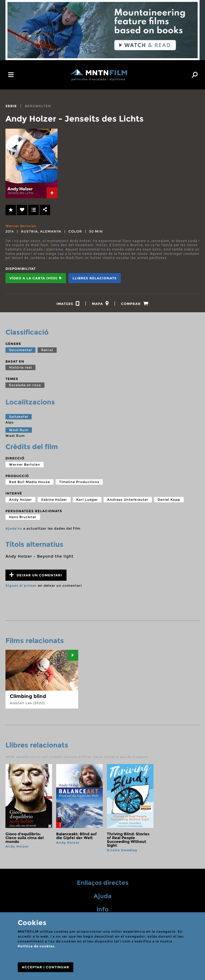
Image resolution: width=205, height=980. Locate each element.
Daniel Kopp (169, 500)
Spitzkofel (19, 417)
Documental (20, 350)
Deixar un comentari (36, 575)
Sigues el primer (21, 586)
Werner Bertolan (21, 226)
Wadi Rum (19, 430)
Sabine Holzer (54, 500)
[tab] (52, 193)
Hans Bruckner (23, 517)
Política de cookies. (37, 946)
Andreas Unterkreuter (128, 500)
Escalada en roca (25, 385)
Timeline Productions (79, 482)
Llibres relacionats (95, 278)
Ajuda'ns (14, 529)
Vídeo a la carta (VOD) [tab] (36, 278)
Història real (20, 368)
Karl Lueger (87, 500)
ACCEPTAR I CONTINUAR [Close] (46, 967)
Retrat (47, 350)
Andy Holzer (20, 500)
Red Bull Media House (29, 482)
